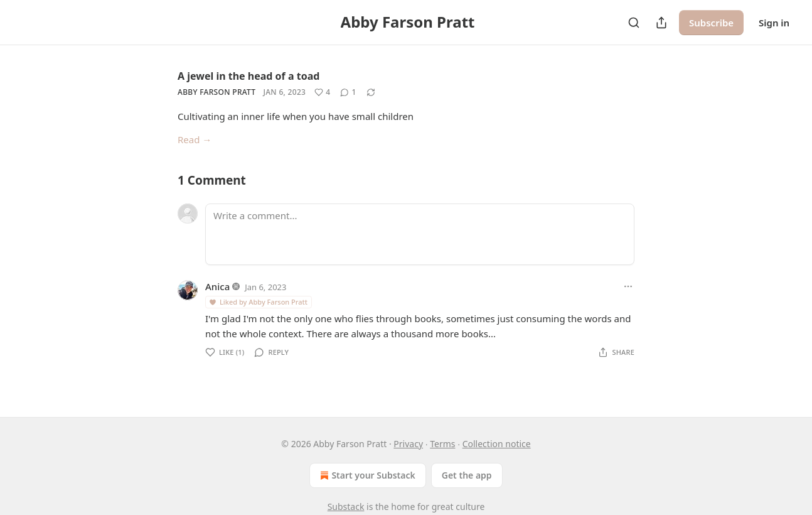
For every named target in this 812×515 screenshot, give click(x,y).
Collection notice (497, 444)
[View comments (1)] (348, 92)
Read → (195, 139)
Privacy (408, 444)
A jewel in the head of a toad (248, 76)
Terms (442, 444)
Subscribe (711, 23)
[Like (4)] (322, 92)
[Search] (634, 23)
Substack (346, 507)
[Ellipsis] (628, 286)
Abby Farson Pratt (216, 92)
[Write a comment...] (420, 234)
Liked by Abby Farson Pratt (258, 302)
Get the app (467, 475)
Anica (217, 286)
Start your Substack (366, 475)
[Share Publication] (661, 23)
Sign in (774, 23)
